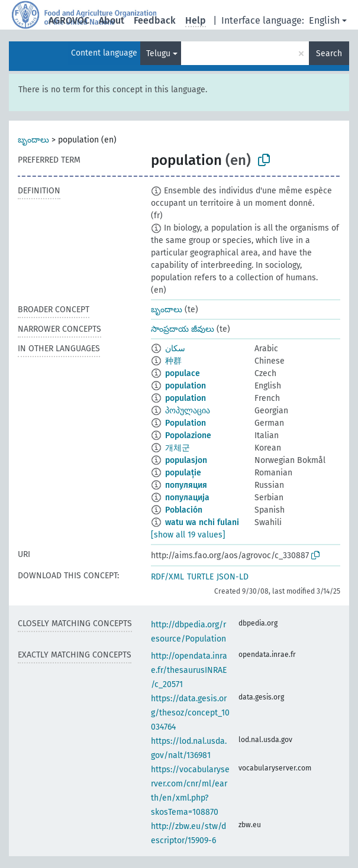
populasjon (186, 460)
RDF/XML (167, 577)
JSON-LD (233, 577)
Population (186, 423)
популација (187, 498)
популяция (186, 485)
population (186, 386)
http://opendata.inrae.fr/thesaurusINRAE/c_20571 (189, 670)
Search (329, 54)
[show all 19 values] (188, 535)
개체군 (178, 448)
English (324, 20)
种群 (173, 361)
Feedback (155, 20)
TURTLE (200, 577)
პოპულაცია (188, 411)
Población (184, 510)
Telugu (158, 54)
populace (183, 373)
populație (183, 473)
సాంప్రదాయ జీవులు (183, 329)
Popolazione (188, 435)
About (112, 20)
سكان (175, 349)
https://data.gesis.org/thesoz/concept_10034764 (190, 713)
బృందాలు (33, 140)
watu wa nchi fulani (202, 522)
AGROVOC (69, 20)
